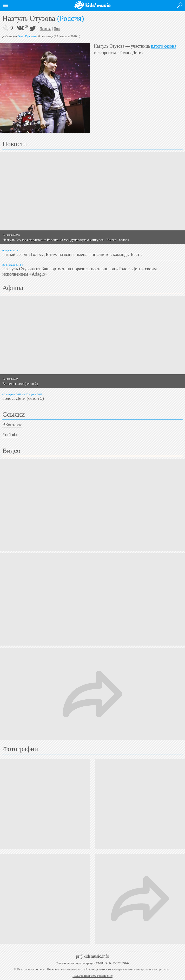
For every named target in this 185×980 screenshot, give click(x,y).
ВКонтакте (12, 425)
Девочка (46, 29)
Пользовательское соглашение (93, 976)
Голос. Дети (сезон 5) (23, 398)
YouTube (10, 435)
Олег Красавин (28, 36)
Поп (57, 29)
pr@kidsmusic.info (92, 956)
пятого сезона (164, 46)
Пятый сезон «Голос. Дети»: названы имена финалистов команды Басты (73, 254)
